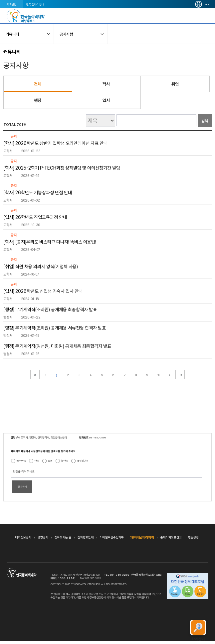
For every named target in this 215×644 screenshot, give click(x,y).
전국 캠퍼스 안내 (35, 4)
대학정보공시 (23, 537)
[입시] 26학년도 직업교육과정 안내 (35, 217)
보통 (50, 461)
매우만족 (21, 461)
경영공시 (43, 537)
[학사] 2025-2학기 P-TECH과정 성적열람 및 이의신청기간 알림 (62, 168)
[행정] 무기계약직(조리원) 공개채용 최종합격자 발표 (50, 310)
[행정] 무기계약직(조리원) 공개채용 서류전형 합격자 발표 (55, 328)
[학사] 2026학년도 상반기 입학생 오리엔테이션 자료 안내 (55, 143)
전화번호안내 (86, 537)
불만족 (65, 461)
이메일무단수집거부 (112, 537)
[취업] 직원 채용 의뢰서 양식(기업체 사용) (41, 267)
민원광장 (193, 537)
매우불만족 (83, 461)
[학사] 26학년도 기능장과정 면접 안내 (38, 193)
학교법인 (12, 4)
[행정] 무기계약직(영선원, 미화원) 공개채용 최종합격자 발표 (57, 346)
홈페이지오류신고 (171, 537)
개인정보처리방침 (142, 537)
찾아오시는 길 (63, 537)
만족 (37, 461)
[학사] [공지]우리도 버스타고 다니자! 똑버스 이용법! (50, 242)
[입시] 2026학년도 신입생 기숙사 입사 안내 (43, 291)
